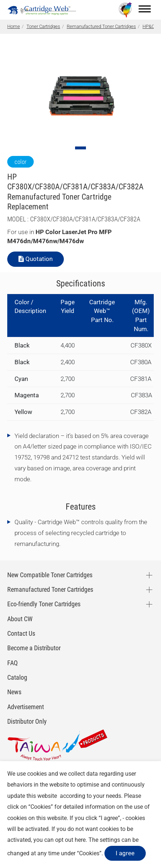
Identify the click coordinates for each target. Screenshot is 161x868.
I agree (125, 853)
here (80, 840)
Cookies (41, 807)
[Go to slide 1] (80, 148)
